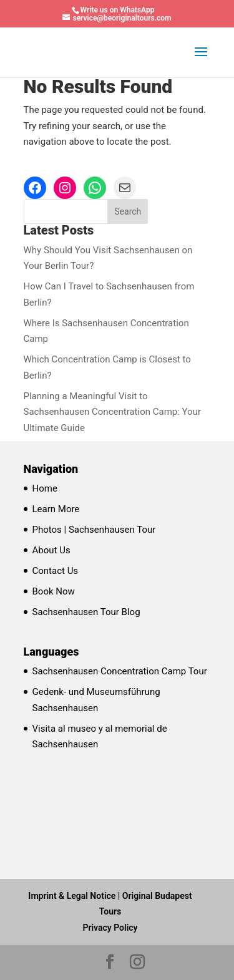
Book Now (54, 591)
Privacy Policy (110, 928)
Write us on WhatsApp (118, 10)
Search (128, 211)
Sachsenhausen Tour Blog (86, 612)
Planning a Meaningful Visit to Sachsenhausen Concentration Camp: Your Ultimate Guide (113, 412)
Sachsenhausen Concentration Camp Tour (120, 671)
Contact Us (56, 571)
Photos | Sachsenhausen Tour (94, 530)
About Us (51, 550)
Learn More (56, 509)
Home (45, 488)
